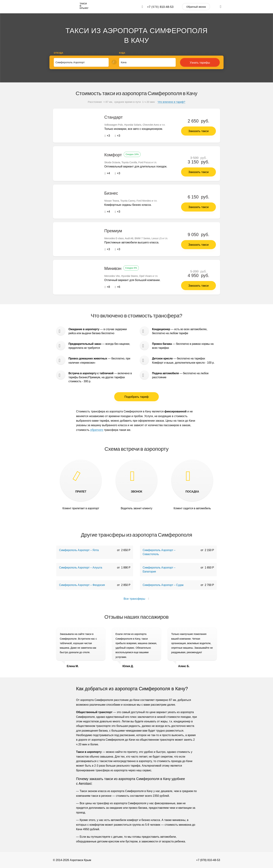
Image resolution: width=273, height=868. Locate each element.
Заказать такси (198, 131)
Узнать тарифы (200, 63)
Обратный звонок (196, 7)
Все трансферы (136, 599)
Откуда (58, 53)
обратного (97, 430)
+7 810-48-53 (160, 7)
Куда (122, 53)
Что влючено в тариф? (171, 102)
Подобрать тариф (137, 397)
